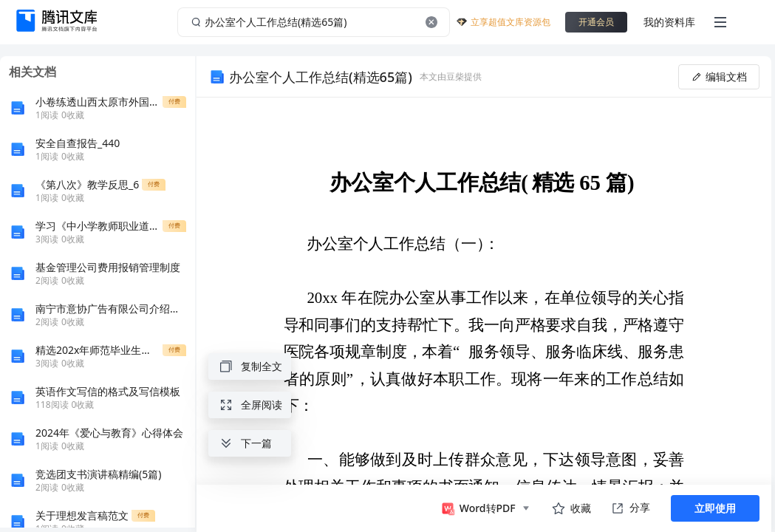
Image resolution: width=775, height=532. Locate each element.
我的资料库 (669, 22)
